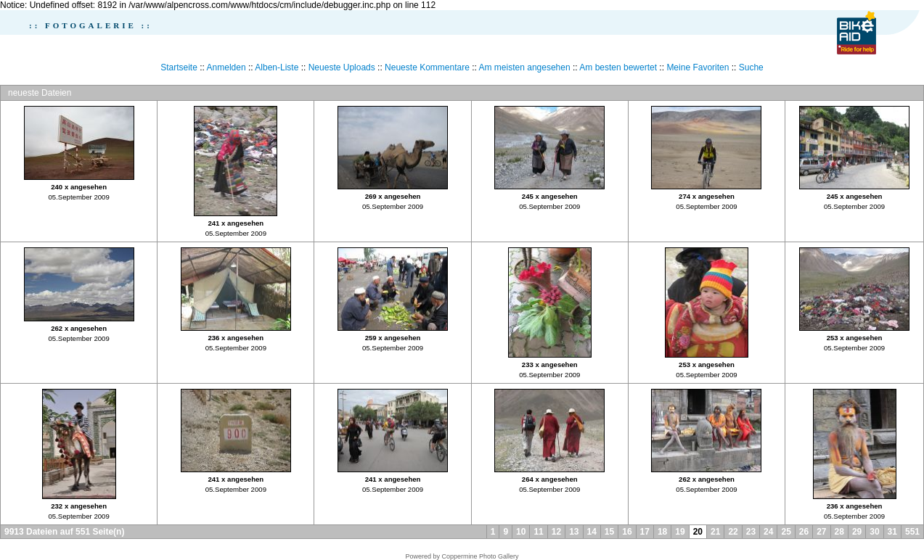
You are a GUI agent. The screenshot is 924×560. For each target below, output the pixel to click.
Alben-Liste (277, 67)
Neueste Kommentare (427, 67)
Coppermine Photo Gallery (480, 556)
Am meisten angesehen (525, 67)
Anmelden (226, 67)
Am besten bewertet (618, 67)
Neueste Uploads (342, 67)
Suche (751, 67)
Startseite (179, 67)
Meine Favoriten (698, 67)
